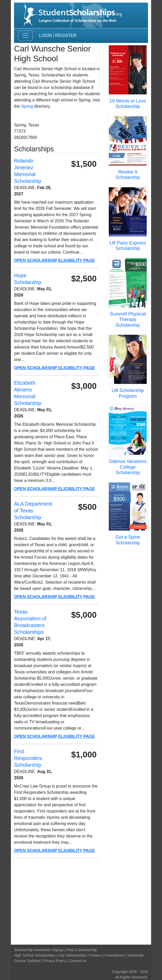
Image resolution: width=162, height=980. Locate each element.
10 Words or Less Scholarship (128, 104)
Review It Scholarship (128, 175)
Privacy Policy (54, 961)
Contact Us (77, 961)
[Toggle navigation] (25, 36)
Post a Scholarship (82, 950)
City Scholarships (72, 955)
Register (66, 36)
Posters (96, 955)
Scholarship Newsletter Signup (39, 950)
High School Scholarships (35, 955)
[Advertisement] (81, 901)
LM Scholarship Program (128, 393)
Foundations (115, 955)
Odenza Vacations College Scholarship (128, 467)
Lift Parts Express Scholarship (128, 246)
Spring (27, 106)
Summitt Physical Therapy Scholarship (128, 320)
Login (45, 36)
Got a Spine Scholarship (128, 540)
